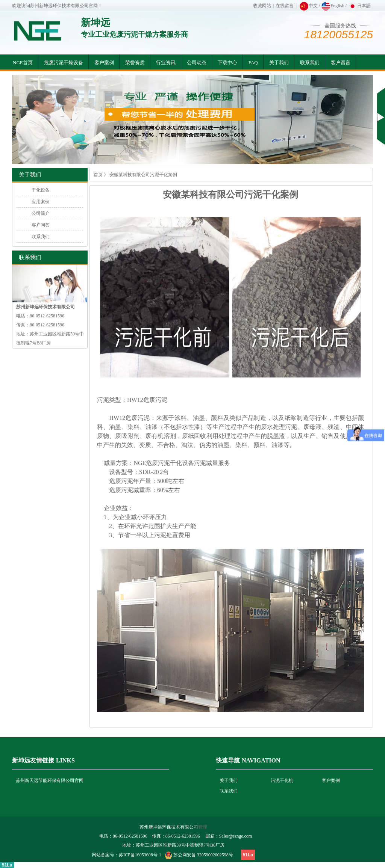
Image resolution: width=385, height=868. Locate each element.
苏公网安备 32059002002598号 (203, 855)
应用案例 (41, 202)
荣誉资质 (135, 63)
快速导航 (228, 760)
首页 (98, 175)
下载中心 (227, 63)
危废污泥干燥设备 (64, 63)
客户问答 (41, 225)
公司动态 (197, 63)
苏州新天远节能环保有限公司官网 (50, 780)
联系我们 (310, 63)
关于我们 (279, 63)
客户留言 (341, 63)
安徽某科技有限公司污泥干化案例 (143, 175)
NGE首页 (23, 63)
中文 (308, 6)
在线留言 (285, 6)
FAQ (253, 63)
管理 (203, 827)
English (333, 6)
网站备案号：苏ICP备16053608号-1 (127, 855)
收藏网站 (262, 6)
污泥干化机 (282, 780)
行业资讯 (166, 63)
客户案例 (104, 63)
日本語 (359, 6)
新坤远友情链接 (33, 760)
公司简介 (41, 213)
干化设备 (41, 190)
